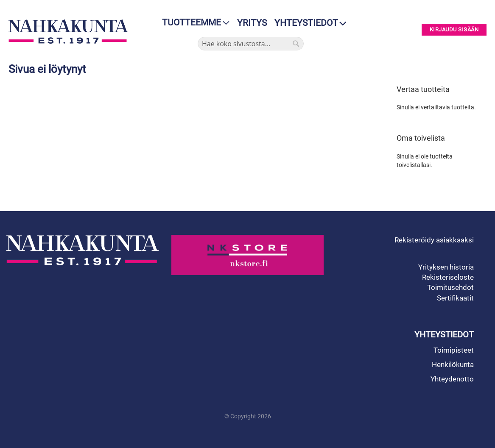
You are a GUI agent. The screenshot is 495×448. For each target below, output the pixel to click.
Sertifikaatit (455, 298)
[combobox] (251, 44)
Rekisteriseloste (448, 277)
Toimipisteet (454, 350)
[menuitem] (193, 23)
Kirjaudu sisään (454, 30)
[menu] (193, 23)
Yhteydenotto (452, 379)
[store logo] (68, 32)
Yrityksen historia (446, 267)
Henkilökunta (453, 365)
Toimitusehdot (450, 287)
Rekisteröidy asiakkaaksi (434, 240)
